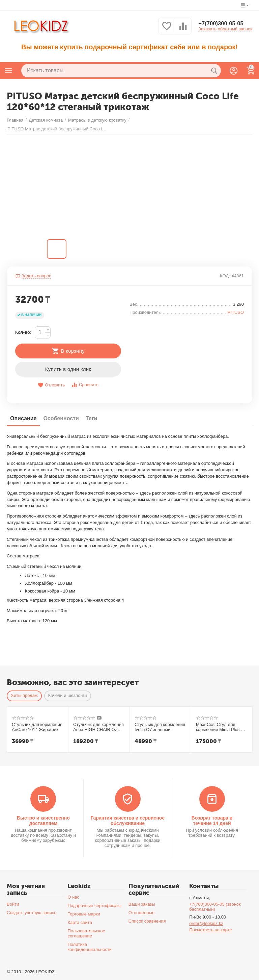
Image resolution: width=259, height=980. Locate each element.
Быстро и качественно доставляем (43, 820)
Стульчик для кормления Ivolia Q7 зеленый (160, 727)
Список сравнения (147, 921)
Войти (13, 904)
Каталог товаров (8, 71)
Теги (91, 418)
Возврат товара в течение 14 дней (212, 820)
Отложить (51, 385)
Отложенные (142, 913)
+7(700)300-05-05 (223, 24)
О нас (73, 897)
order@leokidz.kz (206, 923)
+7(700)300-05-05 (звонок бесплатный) (215, 907)
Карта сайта (80, 922)
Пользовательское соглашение (86, 933)
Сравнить (85, 385)
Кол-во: (23, 332)
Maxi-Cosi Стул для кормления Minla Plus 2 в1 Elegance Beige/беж (220, 727)
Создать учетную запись (32, 913)
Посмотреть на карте (211, 930)
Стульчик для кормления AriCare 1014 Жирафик (37, 727)
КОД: (225, 276)
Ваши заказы (142, 904)
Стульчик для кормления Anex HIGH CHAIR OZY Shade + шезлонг (98, 727)
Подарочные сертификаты (94, 906)
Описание (23, 418)
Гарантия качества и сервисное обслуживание (128, 820)
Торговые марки (84, 914)
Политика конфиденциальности (90, 947)
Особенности (61, 418)
